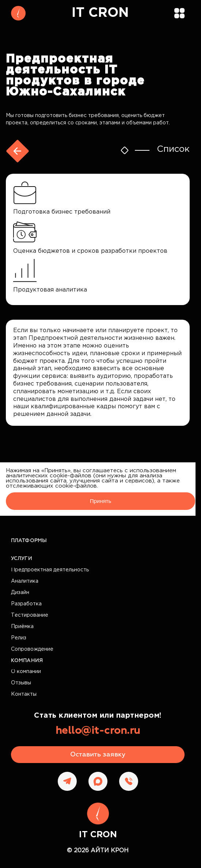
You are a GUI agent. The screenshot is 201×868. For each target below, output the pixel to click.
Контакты (24, 694)
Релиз (19, 638)
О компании (26, 672)
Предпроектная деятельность (50, 570)
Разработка (26, 604)
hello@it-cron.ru (98, 731)
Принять (101, 501)
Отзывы (21, 683)
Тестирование (30, 615)
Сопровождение (32, 649)
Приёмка (22, 627)
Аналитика (25, 581)
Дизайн (20, 593)
